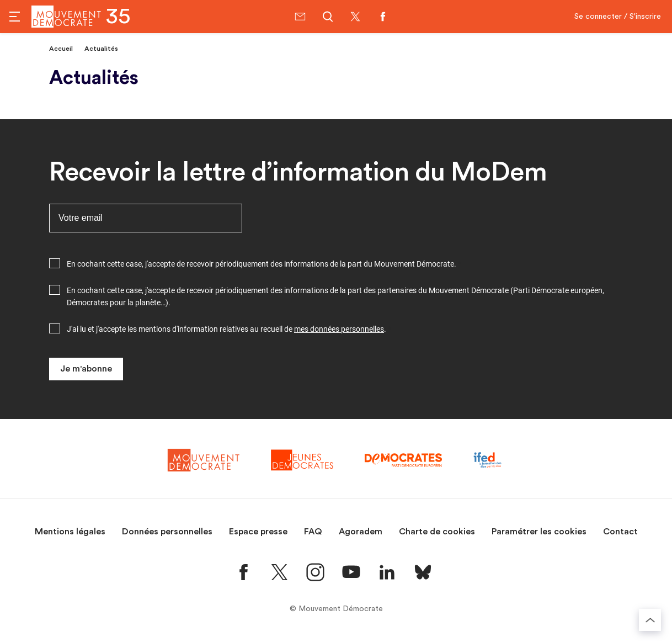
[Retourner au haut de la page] (650, 620)
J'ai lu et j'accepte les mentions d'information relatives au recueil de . (226, 329)
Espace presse (258, 532)
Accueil (61, 49)
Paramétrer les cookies (539, 532)
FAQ (313, 532)
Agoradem (361, 532)
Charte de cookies (437, 532)
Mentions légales (70, 532)
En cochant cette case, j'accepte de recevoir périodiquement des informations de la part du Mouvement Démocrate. (262, 264)
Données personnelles (167, 532)
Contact (620, 532)
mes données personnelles (339, 329)
